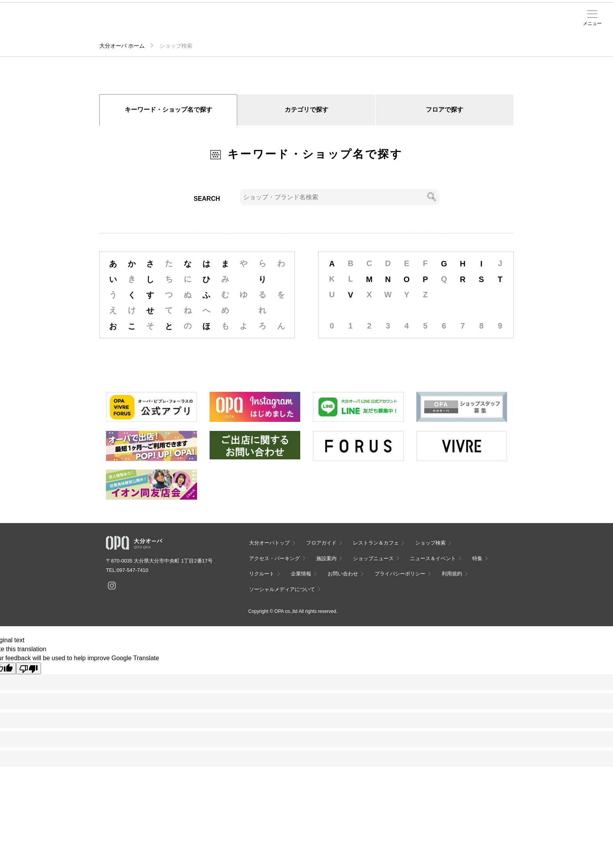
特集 (477, 558)
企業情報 (301, 574)
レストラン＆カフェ (376, 543)
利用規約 (452, 574)
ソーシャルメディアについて (282, 589)
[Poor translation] (29, 668)
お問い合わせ (343, 574)
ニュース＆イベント (238, 26)
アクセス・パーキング (171, 26)
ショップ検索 (138, 24)
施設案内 (205, 24)
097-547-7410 (132, 570)
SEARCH (207, 199)
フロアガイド (104, 24)
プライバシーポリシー (400, 574)
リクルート (262, 574)
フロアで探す (445, 110)
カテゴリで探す (306, 110)
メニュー (592, 23)
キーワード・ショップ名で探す (168, 110)
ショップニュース (373, 558)
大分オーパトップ (269, 543)
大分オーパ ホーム (122, 46)
